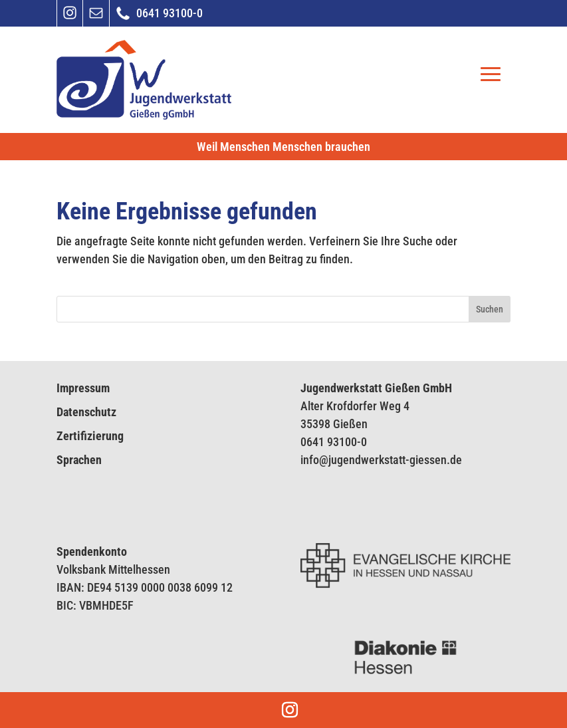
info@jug (322, 460)
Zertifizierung (90, 436)
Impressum (83, 388)
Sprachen (79, 460)
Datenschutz (86, 412)
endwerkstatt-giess (389, 460)
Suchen (490, 309)
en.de (448, 460)
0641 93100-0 (334, 442)
